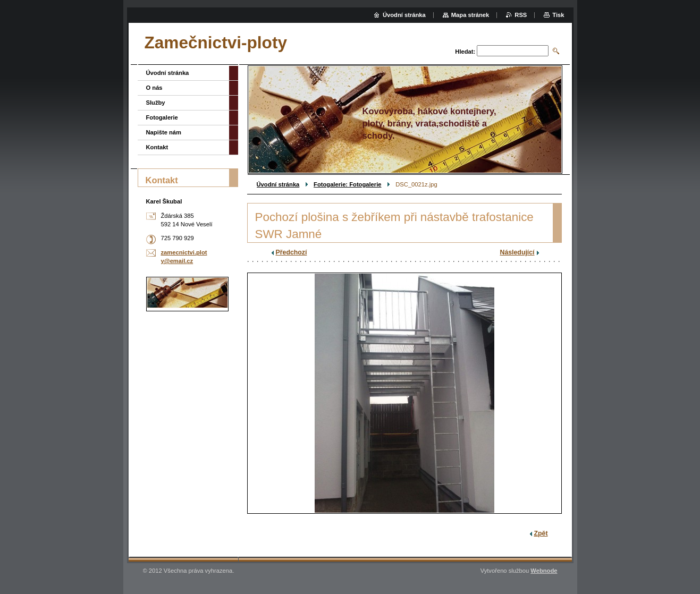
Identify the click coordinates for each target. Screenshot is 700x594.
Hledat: (465, 52)
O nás (154, 88)
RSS (521, 15)
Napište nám (164, 132)
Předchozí (292, 252)
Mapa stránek (470, 15)
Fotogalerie (162, 117)
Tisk (558, 15)
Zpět (541, 533)
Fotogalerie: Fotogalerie (347, 184)
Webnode (544, 571)
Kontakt (157, 147)
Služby (156, 103)
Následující (517, 252)
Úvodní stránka (278, 184)
